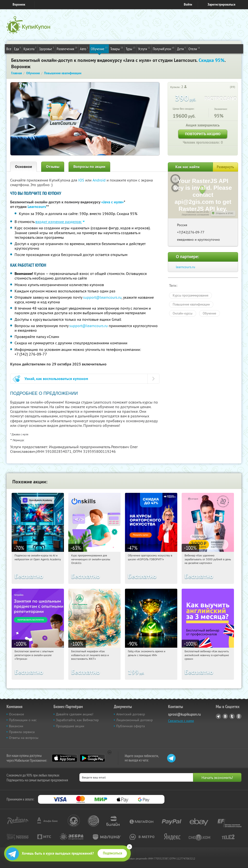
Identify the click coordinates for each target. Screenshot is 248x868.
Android (100, 180)
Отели (194, 49)
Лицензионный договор (135, 720)
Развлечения (67, 49)
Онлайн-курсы (183, 313)
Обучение (99, 49)
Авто (84, 49)
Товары (117, 49)
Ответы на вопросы (24, 738)
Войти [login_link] (188, 4)
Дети (181, 49)
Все (9, 49)
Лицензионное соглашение (195, 215)
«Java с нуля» (112, 202)
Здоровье (46, 49)
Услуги (144, 49)
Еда (17, 49)
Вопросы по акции (89, 167)
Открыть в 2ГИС (225, 213)
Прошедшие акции (70, 726)
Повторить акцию (203, 134)
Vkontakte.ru (225, 716)
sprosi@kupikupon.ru (184, 714)
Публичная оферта (131, 726)
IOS (82, 180)
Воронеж (19, 4)
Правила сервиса (22, 732)
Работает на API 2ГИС (198, 212)
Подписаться (112, 853)
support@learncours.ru (102, 297)
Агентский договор (131, 714)
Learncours (37, 207)
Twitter (232, 716)
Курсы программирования (190, 295)
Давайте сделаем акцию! (75, 714)
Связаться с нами (181, 721)
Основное (23, 167)
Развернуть (225, 167)
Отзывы (53, 167)
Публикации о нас (23, 720)
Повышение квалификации (191, 304)
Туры (131, 49)
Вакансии (16, 726)
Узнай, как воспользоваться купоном (56, 379)
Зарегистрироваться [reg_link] (221, 4)
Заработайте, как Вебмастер (77, 720)
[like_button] (227, 87)
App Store (65, 758)
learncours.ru (186, 267)
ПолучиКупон (164, 49)
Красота (30, 49)
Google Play (92, 758)
